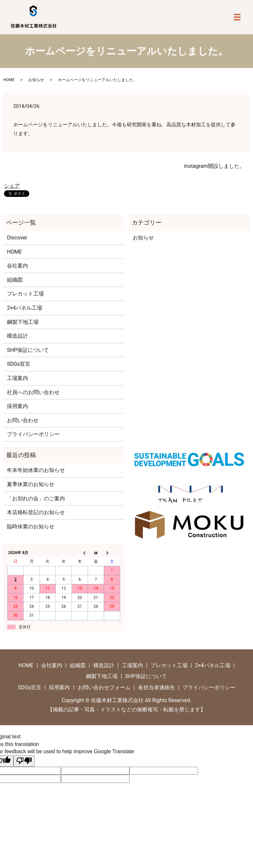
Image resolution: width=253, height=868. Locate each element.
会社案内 (17, 266)
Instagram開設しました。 (214, 166)
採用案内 (17, 406)
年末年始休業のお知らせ (36, 470)
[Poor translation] (24, 761)
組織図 (15, 280)
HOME (9, 80)
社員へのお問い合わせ (33, 392)
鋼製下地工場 (23, 322)
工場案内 (17, 378)
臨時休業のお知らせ (31, 527)
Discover (17, 238)
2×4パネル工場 (25, 308)
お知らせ (36, 80)
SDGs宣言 (19, 364)
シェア (12, 186)
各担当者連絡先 (156, 687)
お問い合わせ (23, 420)
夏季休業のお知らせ (31, 484)
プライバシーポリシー (33, 434)
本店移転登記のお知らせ (36, 512)
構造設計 (17, 336)
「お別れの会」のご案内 (36, 498)
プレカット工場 (25, 294)
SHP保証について (28, 350)
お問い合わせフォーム (104, 687)
